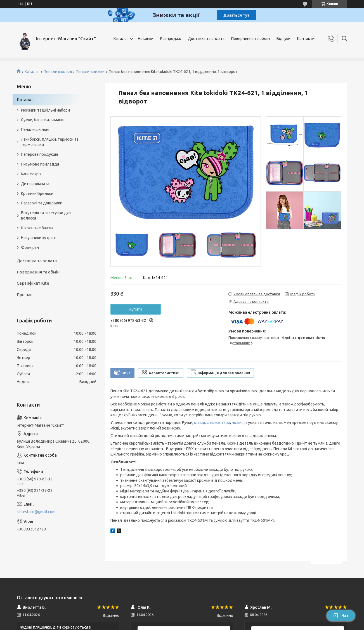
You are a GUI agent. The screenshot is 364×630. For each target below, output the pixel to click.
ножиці (238, 423)
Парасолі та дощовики (42, 203)
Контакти (306, 39)
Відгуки (283, 39)
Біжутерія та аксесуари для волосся (46, 215)
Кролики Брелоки (37, 194)
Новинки (146, 39)
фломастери (218, 423)
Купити (136, 309)
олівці (199, 423)
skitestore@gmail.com (36, 512)
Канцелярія (31, 174)
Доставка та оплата (206, 39)
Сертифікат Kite (33, 283)
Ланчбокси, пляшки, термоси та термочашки (50, 142)
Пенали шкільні (58, 72)
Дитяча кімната (35, 184)
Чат (341, 615)
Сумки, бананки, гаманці (43, 120)
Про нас (24, 295)
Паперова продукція (39, 154)
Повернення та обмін (250, 39)
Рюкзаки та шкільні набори (45, 110)
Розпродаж (171, 39)
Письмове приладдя (40, 164)
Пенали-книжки (90, 72)
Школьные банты (37, 228)
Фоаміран (30, 247)
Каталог (121, 39)
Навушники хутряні (38, 238)
